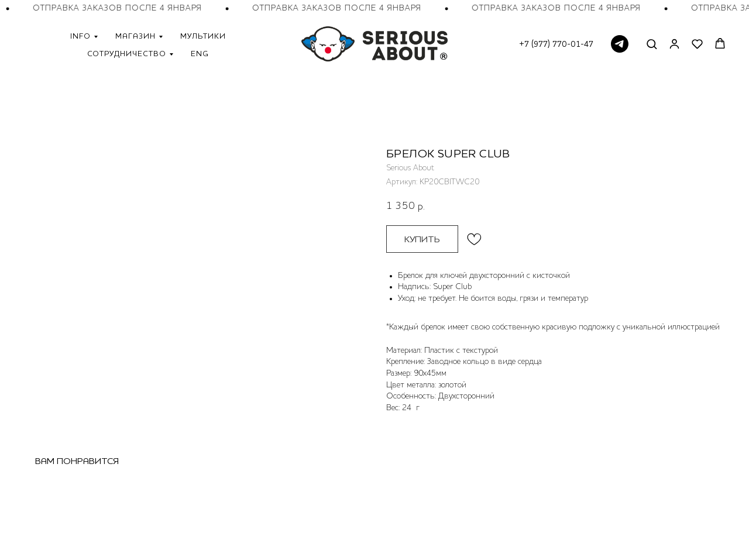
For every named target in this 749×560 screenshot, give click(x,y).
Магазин (135, 36)
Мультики (203, 36)
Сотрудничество (127, 53)
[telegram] (620, 44)
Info (80, 36)
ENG (200, 53)
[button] (652, 44)
